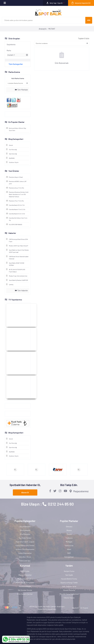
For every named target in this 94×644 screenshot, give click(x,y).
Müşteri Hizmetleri (25, 575)
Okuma (69, 530)
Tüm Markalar (21, 90)
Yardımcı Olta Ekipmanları (25, 549)
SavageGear (69, 557)
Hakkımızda (25, 571)
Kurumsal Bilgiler (25, 586)
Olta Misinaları (25, 534)
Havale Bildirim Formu (69, 579)
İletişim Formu (69, 571)
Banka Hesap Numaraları (25, 583)
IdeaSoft (76, 608)
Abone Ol (25, 492)
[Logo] (47, 13)
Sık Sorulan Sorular (25, 590)
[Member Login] (56, 3)
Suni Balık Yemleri (25, 538)
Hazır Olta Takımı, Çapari (25, 542)
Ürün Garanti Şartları (25, 594)
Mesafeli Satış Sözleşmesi (69, 594)
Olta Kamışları (25, 530)
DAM (69, 553)
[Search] (44, 20)
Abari (69, 549)
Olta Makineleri (25, 527)
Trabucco (69, 538)
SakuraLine (69, 545)
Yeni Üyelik (69, 575)
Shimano (69, 527)
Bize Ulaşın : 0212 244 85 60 (47, 504)
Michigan (69, 542)
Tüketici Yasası (69, 598)
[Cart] (81, 3)
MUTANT (52, 29)
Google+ (9, 406)
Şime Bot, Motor (25, 557)
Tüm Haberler (21, 290)
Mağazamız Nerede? (25, 579)
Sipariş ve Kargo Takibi (69, 583)
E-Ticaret (85, 608)
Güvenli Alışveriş (69, 590)
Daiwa (69, 534)
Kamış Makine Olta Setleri (25, 545)
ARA (89, 20)
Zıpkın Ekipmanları (25, 553)
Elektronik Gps (25, 561)
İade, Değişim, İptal (69, 586)
